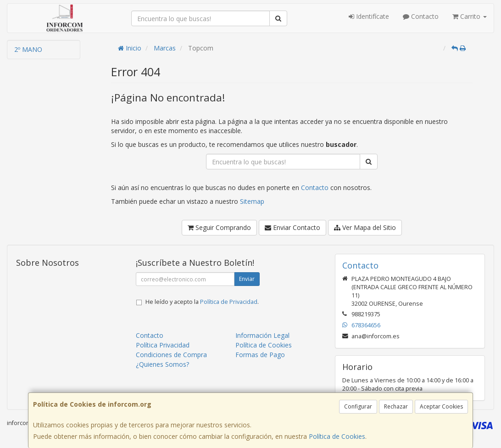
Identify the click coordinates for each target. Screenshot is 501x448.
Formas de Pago (260, 355)
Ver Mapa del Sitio (365, 227)
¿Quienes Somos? (162, 364)
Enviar (247, 279)
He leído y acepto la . (202, 302)
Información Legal (262, 335)
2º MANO (28, 49)
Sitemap (252, 201)
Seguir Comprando (219, 227)
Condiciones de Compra (171, 355)
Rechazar (396, 406)
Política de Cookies (337, 436)
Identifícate (369, 16)
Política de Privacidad (229, 302)
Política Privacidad (163, 345)
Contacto (421, 16)
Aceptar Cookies (441, 406)
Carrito (470, 16)
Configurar (358, 406)
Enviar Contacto (292, 227)
